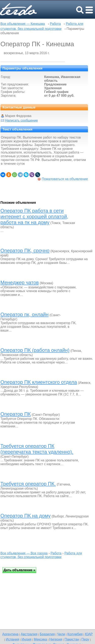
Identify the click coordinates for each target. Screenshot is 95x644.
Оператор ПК (16, 414)
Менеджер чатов (20, 282)
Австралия (29, 634)
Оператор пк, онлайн (25, 314)
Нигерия (56, 639)
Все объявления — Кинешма (23, 24)
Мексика (40, 639)
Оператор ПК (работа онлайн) (35, 350)
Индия (26, 639)
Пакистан (72, 639)
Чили (61, 634)
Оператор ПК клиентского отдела (39, 382)
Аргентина (10, 634)
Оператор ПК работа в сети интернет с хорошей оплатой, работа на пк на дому (34, 216)
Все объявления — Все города (24, 553)
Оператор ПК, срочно (25, 251)
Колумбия (75, 634)
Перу (85, 639)
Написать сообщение (21, 120)
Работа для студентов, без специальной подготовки (41, 555)
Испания (13, 639)
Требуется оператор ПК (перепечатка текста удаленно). (37, 449)
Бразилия (47, 634)
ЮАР (89, 634)
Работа (55, 24)
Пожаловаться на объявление (65, 179)
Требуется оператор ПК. (28, 484)
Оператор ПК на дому (26, 516)
